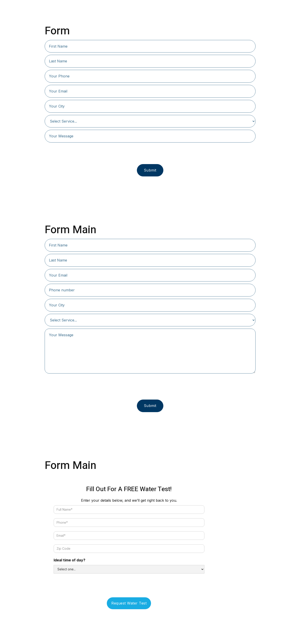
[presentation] (150, 154)
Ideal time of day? (69, 560)
